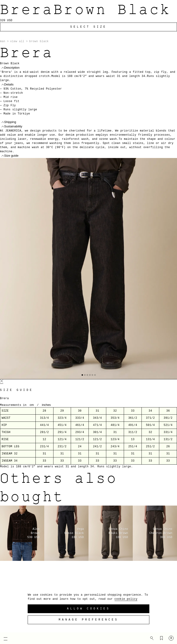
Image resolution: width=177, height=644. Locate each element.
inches (46, 405)
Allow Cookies (88, 609)
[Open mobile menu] (3, 639)
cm (32, 405)
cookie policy (126, 599)
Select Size (88, 27)
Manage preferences (88, 620)
